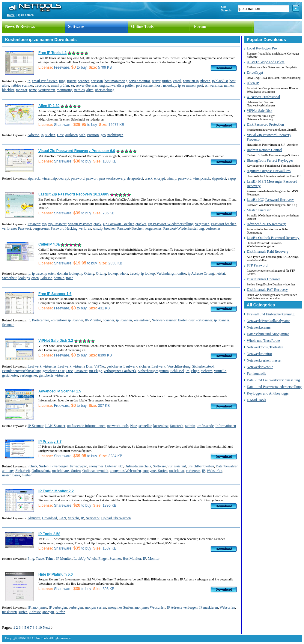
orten (35, 278)
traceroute (42, 85)
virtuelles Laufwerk (57, 366)
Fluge (195, 371)
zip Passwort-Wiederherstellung (171, 224)
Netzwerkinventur (260, 367)
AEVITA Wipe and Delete (266, 62)
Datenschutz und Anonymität (268, 334)
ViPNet (99, 366)
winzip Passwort (80, 224)
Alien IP (253, 83)
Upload (107, 518)
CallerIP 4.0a (49, 244)
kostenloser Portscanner (195, 320)
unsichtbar (177, 471)
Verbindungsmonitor (171, 273)
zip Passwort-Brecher (118, 224)
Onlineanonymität (95, 471)
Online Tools (142, 27)
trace (69, 278)
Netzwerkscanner (164, 320)
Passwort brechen (224, 224)
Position (93, 135)
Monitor (154, 559)
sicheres (207, 371)
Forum (200, 27)
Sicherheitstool (203, 366)
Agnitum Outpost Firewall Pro (269, 171)
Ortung (101, 273)
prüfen (167, 81)
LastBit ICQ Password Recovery (270, 200)
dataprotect (135, 178)
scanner (83, 81)
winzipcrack (201, 178)
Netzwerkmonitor (259, 354)
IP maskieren (209, 607)
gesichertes (10, 375)
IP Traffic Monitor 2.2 (56, 491)
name (33, 90)
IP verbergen (60, 466)
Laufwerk (35, 366)
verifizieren (47, 90)
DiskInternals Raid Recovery (268, 252)
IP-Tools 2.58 (49, 534)
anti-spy (8, 471)
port (200, 85)
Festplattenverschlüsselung (21, 371)
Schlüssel (177, 371)
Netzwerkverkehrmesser (264, 360)
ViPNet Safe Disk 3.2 (56, 341)
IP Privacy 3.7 (50, 442)
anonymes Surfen (155, 471)
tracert (72, 81)
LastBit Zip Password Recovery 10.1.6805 (74, 194)
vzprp (232, 178)
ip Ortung (87, 273)
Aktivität (34, 518)
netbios (80, 90)
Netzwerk (92, 518)
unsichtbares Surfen (66, 471)
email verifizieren (45, 81)
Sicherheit (9, 278)
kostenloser (142, 320)
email (177, 81)
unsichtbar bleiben (201, 466)
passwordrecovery (112, 178)
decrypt (64, 178)
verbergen (193, 471)
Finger (103, 559)
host (159, 85)
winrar (46, 178)
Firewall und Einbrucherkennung (271, 314)
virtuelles (62, 375)
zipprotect (219, 178)
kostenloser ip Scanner (67, 320)
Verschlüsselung (179, 366)
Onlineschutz (41, 471)
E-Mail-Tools (256, 400)
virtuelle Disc (83, 366)
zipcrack (34, 178)
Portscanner (41, 320)
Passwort (34, 224)
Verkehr (73, 518)
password (78, 178)
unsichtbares (11, 475)
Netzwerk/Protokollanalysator (268, 321)
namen (229, 85)
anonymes (96, 466)
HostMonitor (132, 559)
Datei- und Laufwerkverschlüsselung (273, 380)
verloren (85, 228)
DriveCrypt (255, 73)
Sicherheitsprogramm (153, 371)
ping (62, 81)
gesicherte (46, 375)
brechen (110, 228)
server (156, 81)
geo (103, 135)
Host (60, 135)
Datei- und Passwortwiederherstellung (274, 387)
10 (40, 628)
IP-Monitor (93, 320)
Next (46, 628)
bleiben (27, 475)
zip (55, 178)
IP (203, 471)
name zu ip (191, 81)
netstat (220, 273)
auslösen (72, 135)
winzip (171, 178)
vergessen (202, 224)
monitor (22, 90)
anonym (48, 612)
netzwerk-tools (118, 426)
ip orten (50, 273)
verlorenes (213, 228)
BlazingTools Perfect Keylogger (270, 160)
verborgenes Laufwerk (120, 371)
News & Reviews (20, 27)
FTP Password (257, 265)
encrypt (159, 178)
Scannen (8, 325)
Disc (70, 371)
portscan (97, 81)
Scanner (109, 320)
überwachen (122, 518)
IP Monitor (64, 559)
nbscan (205, 81)
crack (149, 178)
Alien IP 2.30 (49, 106)
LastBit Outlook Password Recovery (273, 238)
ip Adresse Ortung (201, 273)
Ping (31, 559)
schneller (145, 426)
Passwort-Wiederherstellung (183, 228)
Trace (40, 559)
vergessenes (153, 228)
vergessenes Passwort (48, 228)
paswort (92, 178)
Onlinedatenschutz (138, 466)
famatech (177, 426)
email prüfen (60, 85)
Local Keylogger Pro (262, 48)
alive (90, 90)
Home (11, 15)
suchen (50, 135)
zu (72, 85)
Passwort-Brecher (130, 228)
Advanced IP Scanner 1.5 (60, 391)
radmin (190, 426)
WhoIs (92, 559)
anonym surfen (95, 607)
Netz (134, 426)
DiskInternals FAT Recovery (267, 290)
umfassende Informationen (86, 426)
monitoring (65, 90)
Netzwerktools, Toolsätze (265, 347)
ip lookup (148, 273)
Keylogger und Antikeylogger (268, 393)
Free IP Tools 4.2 (52, 53)
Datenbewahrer (227, 466)
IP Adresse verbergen (182, 607)
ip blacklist (220, 81)
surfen (23, 612)
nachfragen (115, 135)
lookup (113, 273)
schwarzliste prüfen (121, 85)
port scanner (145, 85)
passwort (185, 178)
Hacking (72, 228)
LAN (63, 518)
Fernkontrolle (256, 374)
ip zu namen (187, 85)
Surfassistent (177, 466)
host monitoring (116, 81)
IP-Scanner (36, 426)
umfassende (205, 426)
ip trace (37, 273)
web (82, 135)
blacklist (8, 90)
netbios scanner (22, 85)
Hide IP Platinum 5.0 (55, 574)
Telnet (50, 559)
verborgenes (28, 375)
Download (49, 518)
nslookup (170, 85)
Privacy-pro (79, 466)
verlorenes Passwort (16, 228)
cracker (141, 224)
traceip (135, 273)
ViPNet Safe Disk (259, 111)
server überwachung (90, 85)
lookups (24, 278)
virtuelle (220, 371)
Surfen (44, 466)
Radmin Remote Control (264, 150)
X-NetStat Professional (263, 97)
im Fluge (95, 371)
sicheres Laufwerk (152, 366)
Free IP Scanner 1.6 (55, 294)
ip (29, 81)
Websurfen (215, 471)
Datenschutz (114, 466)
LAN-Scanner (55, 426)
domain (59, 278)
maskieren (9, 612)
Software (76, 27)
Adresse (33, 135)
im (188, 371)
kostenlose (161, 426)
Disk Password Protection (265, 124)
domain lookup (68, 273)
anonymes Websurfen (125, 471)
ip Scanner (222, 320)
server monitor (139, 81)
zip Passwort (57, 224)
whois (124, 273)
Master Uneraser (259, 210)
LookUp (79, 559)
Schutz (33, 466)
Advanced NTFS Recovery (266, 224)
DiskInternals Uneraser (263, 279)
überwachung (105, 90)
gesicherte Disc (54, 371)
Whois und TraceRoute (263, 341)
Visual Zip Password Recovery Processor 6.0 (77, 151)
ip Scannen (124, 320)
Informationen (226, 426)
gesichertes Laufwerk (122, 366)
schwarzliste (214, 85)
